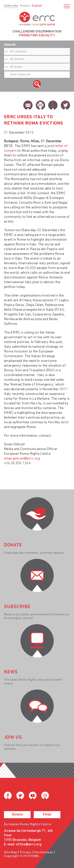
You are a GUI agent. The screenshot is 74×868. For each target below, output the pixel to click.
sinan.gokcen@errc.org (22, 459)
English (37, 6)
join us (13, 738)
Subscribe (11, 6)
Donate (17, 815)
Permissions (44, 852)
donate (13, 545)
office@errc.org (29, 844)
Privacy (26, 852)
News (11, 672)
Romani (25, 6)
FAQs (47, 815)
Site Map (10, 852)
